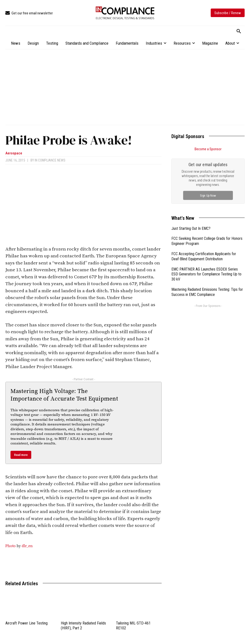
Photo (10, 546)
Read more (21, 455)
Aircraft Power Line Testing (26, 623)
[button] (239, 31)
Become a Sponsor (208, 149)
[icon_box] (29, 13)
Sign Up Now (208, 195)
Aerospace (14, 153)
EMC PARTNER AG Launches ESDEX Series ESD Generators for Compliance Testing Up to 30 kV (206, 274)
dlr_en (27, 546)
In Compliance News (50, 160)
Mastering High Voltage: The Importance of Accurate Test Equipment (64, 395)
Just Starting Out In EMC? (191, 228)
